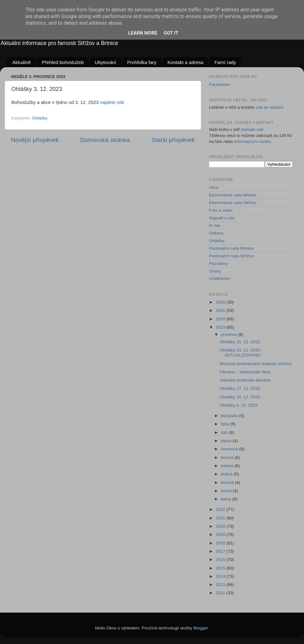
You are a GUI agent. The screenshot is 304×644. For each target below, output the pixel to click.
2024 (221, 319)
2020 (221, 526)
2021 (221, 518)
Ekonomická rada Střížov (233, 203)
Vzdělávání (220, 278)
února (227, 491)
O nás (215, 225)
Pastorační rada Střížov (231, 256)
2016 (221, 560)
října (225, 424)
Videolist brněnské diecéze (245, 380)
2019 (221, 535)
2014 (221, 576)
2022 (221, 509)
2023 (221, 327)
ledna (227, 499)
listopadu (230, 416)
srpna (227, 441)
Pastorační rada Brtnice (231, 248)
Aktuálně (22, 62)
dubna (227, 474)
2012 (221, 593)
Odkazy (216, 233)
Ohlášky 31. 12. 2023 (240, 342)
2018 (221, 543)
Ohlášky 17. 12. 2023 (240, 388)
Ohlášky (40, 118)
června (228, 457)
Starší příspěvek (173, 140)
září (225, 432)
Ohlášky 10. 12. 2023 (240, 397)
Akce (214, 187)
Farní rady (225, 62)
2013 (221, 585)
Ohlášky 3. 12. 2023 (239, 405)
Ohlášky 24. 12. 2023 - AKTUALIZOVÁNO (241, 353)
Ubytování (105, 62)
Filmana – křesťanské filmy (245, 372)
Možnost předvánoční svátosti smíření (256, 364)
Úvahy (215, 271)
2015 (221, 568)
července (230, 449)
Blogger (201, 628)
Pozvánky (218, 264)
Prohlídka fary (142, 62)
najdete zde (112, 102)
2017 (221, 551)
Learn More (143, 33)
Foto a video (221, 210)
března (228, 483)
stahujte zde (252, 129)
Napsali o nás (222, 218)
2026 (221, 302)
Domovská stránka (105, 140)
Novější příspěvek (35, 140)
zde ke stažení (270, 107)
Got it (171, 33)
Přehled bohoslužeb (63, 62)
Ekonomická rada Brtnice (233, 195)
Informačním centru (253, 142)
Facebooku (220, 84)
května (228, 466)
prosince (229, 335)
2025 (221, 310)
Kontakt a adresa (185, 62)
